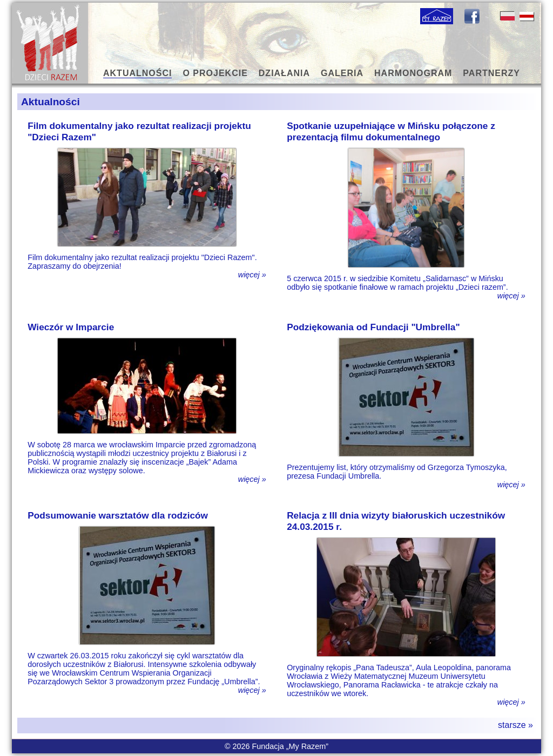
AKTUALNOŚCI (137, 73)
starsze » (515, 725)
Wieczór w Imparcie (71, 327)
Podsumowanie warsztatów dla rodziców (118, 515)
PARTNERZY (491, 73)
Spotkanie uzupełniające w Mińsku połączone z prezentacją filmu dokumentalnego (391, 131)
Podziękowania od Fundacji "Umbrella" (373, 327)
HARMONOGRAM (413, 73)
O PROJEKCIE (215, 73)
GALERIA (342, 73)
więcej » (252, 275)
